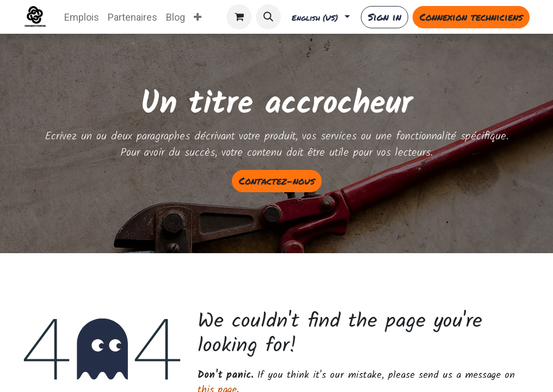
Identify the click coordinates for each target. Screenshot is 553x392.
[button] (268, 17)
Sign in (385, 17)
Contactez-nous (277, 181)
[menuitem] (82, 17)
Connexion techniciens (471, 17)
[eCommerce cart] (239, 17)
